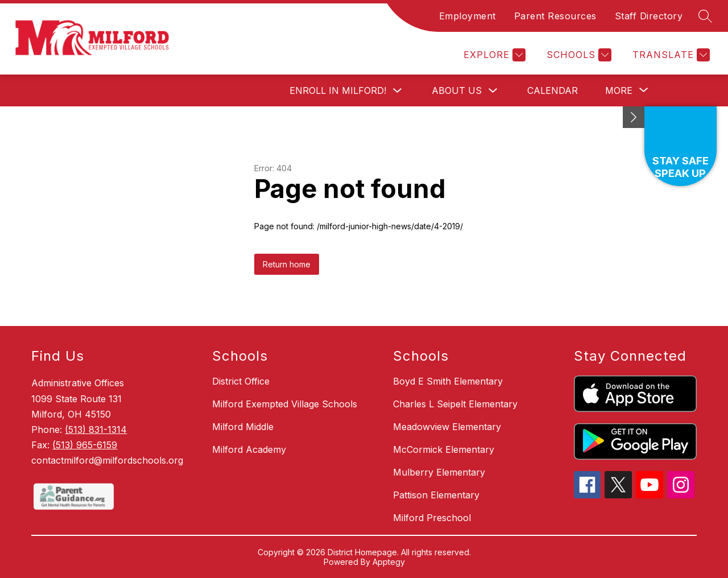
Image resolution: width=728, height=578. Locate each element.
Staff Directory (649, 16)
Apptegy (389, 562)
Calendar (553, 90)
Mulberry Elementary (439, 472)
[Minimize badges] (634, 117)
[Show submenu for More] (619, 90)
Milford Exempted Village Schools (285, 404)
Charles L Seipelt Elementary (455, 404)
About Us (457, 90)
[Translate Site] (670, 55)
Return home (287, 264)
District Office (241, 381)
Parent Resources (555, 16)
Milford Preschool (432, 518)
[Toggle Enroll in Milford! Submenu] (398, 91)
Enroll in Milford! (338, 90)
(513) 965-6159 (85, 445)
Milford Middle (243, 427)
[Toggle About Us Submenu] (493, 91)
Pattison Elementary (436, 495)
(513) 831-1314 (96, 430)
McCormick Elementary (444, 449)
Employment (468, 16)
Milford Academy (249, 449)
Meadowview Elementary (447, 427)
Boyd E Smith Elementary (448, 381)
